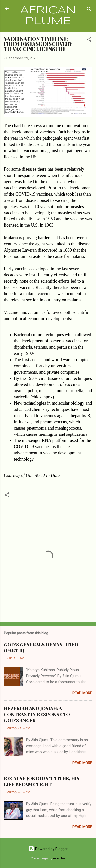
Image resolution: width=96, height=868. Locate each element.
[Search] (89, 10)
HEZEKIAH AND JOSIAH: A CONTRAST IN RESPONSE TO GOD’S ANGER (37, 714)
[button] (89, 40)
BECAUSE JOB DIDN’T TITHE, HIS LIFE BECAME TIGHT (42, 781)
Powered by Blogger (48, 849)
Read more (82, 693)
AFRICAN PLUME (48, 16)
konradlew (59, 858)
